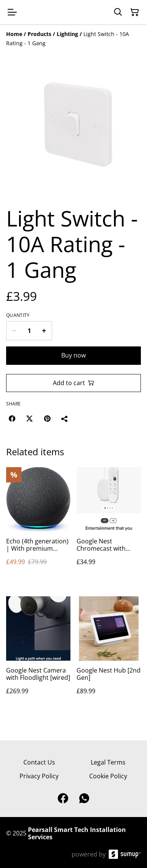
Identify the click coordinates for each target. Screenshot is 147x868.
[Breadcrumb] (73, 39)
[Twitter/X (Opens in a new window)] (29, 418)
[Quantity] (29, 331)
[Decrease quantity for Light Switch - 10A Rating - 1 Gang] (14, 331)
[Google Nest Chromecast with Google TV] (109, 524)
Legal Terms (108, 762)
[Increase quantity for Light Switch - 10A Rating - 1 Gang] (44, 331)
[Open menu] (12, 12)
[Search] (118, 12)
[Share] (65, 418)
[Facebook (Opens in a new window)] (12, 418)
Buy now (73, 355)
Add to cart (73, 383)
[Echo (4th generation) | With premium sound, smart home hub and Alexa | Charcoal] (38, 524)
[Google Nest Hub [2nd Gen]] (109, 653)
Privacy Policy (39, 776)
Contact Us (39, 762)
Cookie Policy (108, 776)
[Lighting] (67, 34)
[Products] (39, 34)
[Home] (14, 34)
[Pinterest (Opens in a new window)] (47, 418)
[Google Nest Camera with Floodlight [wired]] (38, 653)
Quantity (18, 315)
